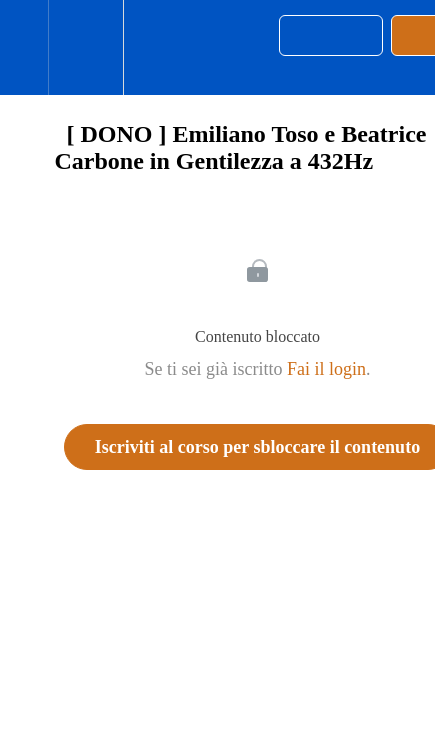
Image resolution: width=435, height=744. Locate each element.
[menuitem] (85, 47)
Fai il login (326, 369)
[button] (24, 47)
